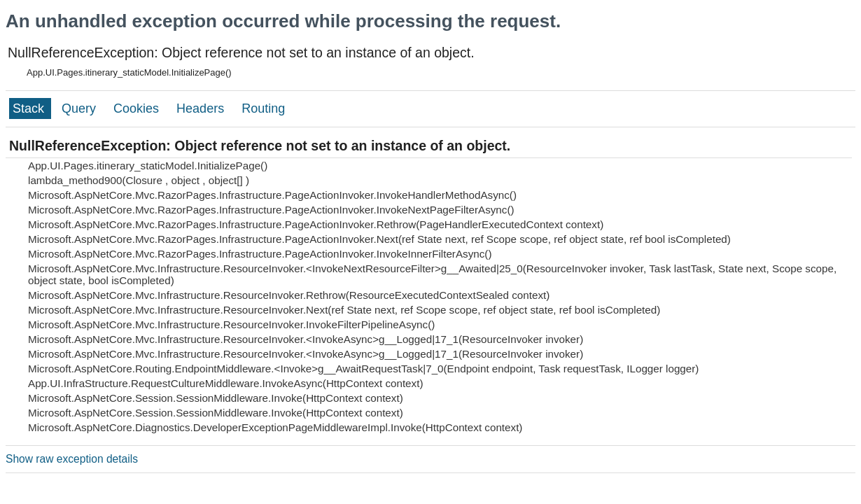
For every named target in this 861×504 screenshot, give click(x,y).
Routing (263, 108)
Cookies (138, 108)
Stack (30, 108)
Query (80, 108)
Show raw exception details (72, 459)
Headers (202, 108)
